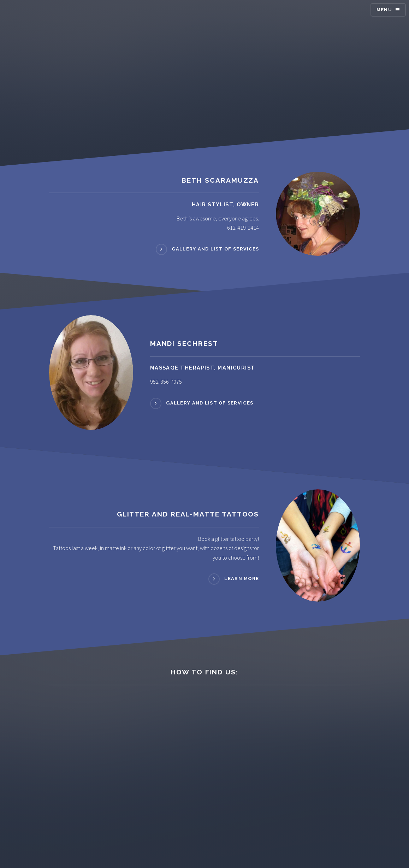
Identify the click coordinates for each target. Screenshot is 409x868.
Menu (384, 10)
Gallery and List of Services (215, 249)
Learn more (242, 578)
